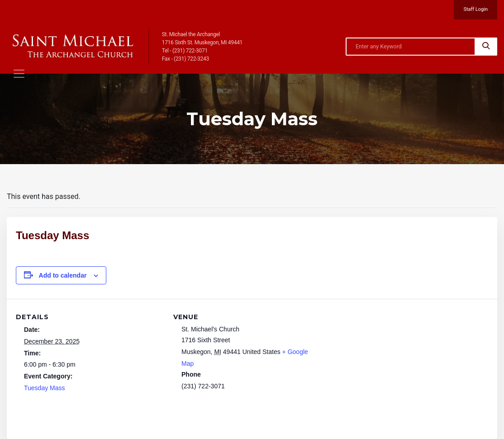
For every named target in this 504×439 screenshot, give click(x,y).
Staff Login (475, 9)
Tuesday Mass (45, 388)
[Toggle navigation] (19, 74)
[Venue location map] (378, 361)
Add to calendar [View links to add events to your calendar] (63, 275)
